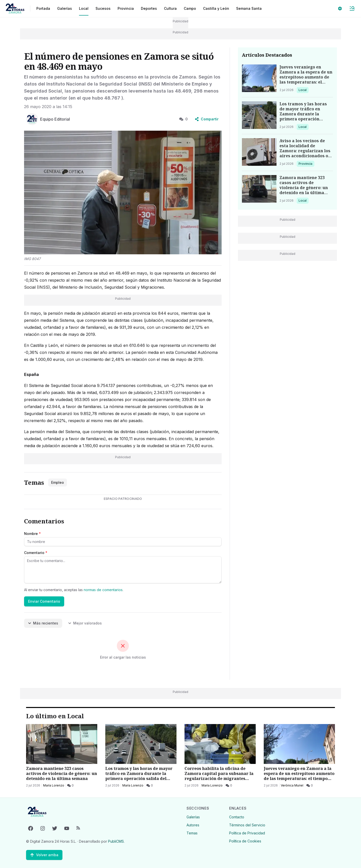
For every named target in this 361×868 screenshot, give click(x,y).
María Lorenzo (54, 785)
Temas (192, 833)
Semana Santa (249, 8)
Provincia (306, 164)
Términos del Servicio (247, 825)
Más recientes (43, 623)
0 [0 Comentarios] (184, 119)
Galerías (65, 8)
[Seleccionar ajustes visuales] (340, 9)
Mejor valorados (85, 623)
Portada (43, 8)
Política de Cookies (245, 841)
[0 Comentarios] (70, 785)
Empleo (58, 482)
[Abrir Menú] (352, 9)
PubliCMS (116, 841)
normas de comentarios (103, 590)
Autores (193, 825)
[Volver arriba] (44, 855)
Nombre (32, 534)
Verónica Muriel (292, 785)
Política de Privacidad (247, 833)
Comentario (36, 553)
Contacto (237, 817)
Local (303, 90)
